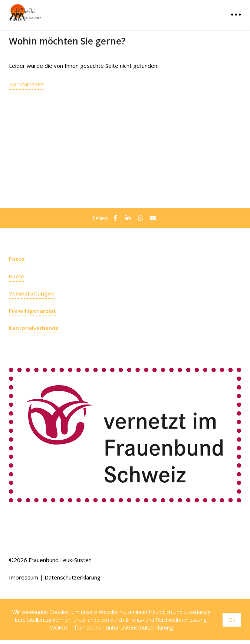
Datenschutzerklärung (73, 577)
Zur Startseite (27, 84)
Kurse (17, 276)
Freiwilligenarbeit (32, 311)
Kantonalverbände (34, 328)
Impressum (24, 577)
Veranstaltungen (32, 293)
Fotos (17, 259)
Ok (232, 620)
